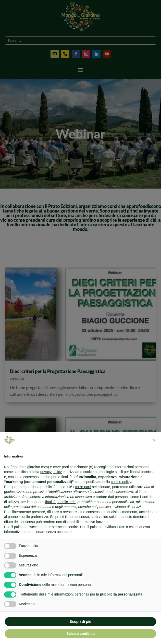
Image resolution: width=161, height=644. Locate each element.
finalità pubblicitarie (60, 502)
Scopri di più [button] (80, 622)
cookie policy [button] (121, 482)
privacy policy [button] (51, 472)
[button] (154, 440)
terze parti (83, 487)
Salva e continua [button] (80, 634)
